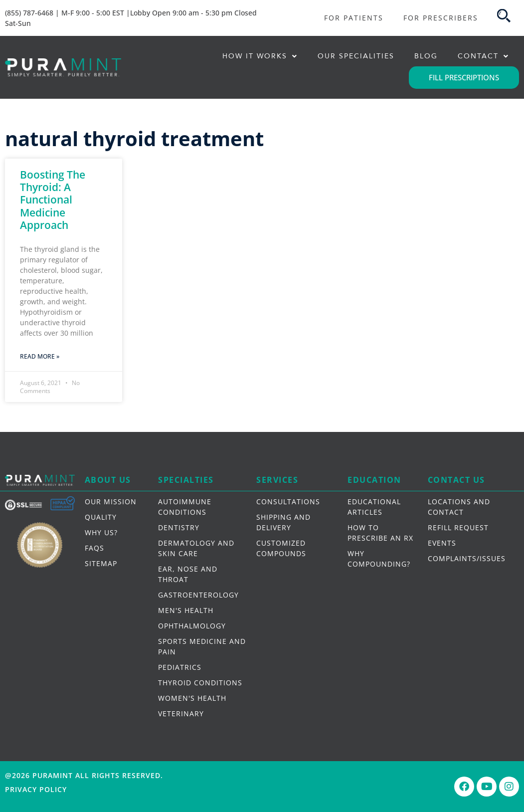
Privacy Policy (36, 789)
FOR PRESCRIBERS (441, 18)
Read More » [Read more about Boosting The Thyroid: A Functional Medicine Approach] (40, 356)
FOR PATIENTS (354, 18)
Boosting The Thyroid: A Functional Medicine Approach (53, 200)
